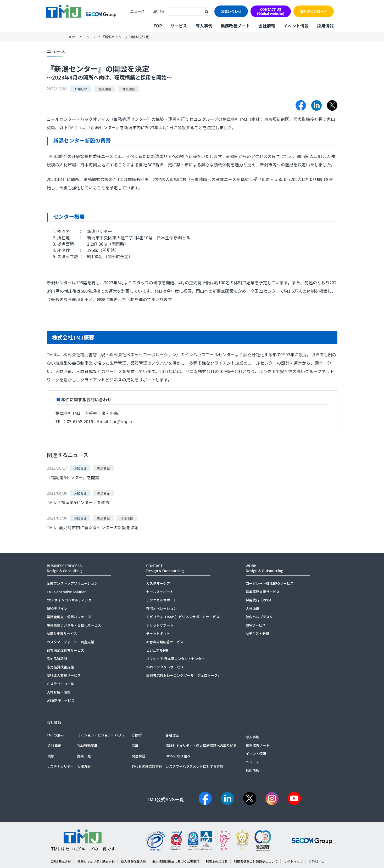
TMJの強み (55, 735)
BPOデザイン (57, 608)
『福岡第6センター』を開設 (73, 477)
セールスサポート (160, 592)
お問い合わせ (231, 11)
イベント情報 (296, 26)
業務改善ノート (235, 26)
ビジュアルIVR (157, 650)
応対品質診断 (57, 659)
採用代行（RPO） (260, 600)
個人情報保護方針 (133, 861)
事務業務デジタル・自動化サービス (74, 625)
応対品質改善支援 (60, 667)
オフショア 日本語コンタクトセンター (176, 659)
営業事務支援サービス (263, 592)
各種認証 (172, 735)
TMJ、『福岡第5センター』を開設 (78, 502)
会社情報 (267, 26)
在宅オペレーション (162, 608)
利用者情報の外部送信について (256, 861)
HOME (73, 37)
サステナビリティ (60, 766)
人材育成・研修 (59, 692)
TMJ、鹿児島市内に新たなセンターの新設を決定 (93, 527)
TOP (158, 26)
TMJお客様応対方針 (147, 766)
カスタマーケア (158, 583)
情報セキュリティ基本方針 (96, 861)
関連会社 (138, 756)
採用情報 (325, 26)
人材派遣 (253, 608)
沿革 (135, 745)
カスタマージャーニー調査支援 (71, 642)
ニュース (137, 11)
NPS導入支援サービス (64, 675)
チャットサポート (160, 625)
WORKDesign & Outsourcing (265, 568)
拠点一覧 (84, 756)
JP (155, 11)
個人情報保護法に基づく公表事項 (176, 861)
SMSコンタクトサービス (165, 667)
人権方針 (84, 766)
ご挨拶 (137, 735)
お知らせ (81, 89)
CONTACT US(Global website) (271, 11)
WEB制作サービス (61, 700)
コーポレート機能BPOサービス (270, 583)
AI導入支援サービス (62, 633)
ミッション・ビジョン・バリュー (103, 735)
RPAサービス (256, 625)
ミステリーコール (60, 684)
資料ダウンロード (314, 11)
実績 (51, 756)
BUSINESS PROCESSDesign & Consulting (64, 568)
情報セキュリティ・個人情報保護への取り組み (201, 745)
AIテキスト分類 (258, 633)
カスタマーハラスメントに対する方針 (194, 766)
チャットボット (158, 633)
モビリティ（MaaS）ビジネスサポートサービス (183, 617)
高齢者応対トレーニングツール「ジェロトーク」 (184, 675)
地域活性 (129, 89)
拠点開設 (105, 89)
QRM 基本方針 (61, 861)
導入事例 (204, 26)
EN (162, 11)
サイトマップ (293, 861)
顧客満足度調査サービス (66, 650)
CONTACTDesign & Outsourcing (165, 568)
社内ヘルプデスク (259, 617)
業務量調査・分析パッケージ (69, 617)
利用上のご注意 (217, 861)
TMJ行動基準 (87, 745)
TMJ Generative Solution (67, 592)
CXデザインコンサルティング (69, 600)
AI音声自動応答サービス (165, 642)
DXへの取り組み (178, 756)
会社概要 (54, 745)
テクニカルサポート (162, 600)
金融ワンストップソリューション (72, 583)
